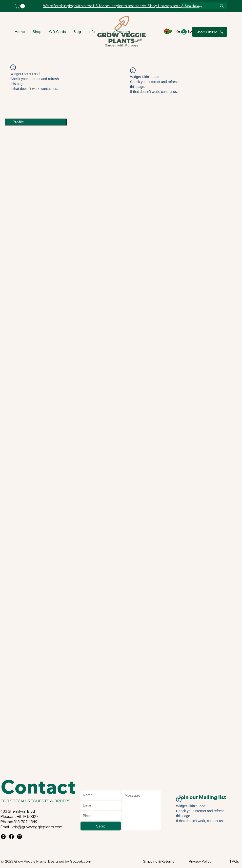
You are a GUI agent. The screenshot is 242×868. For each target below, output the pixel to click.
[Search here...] (197, 7)
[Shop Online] (210, 32)
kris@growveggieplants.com (37, 827)
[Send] (101, 826)
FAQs (235, 861)
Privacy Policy (200, 861)
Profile (18, 122)
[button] (37, 32)
